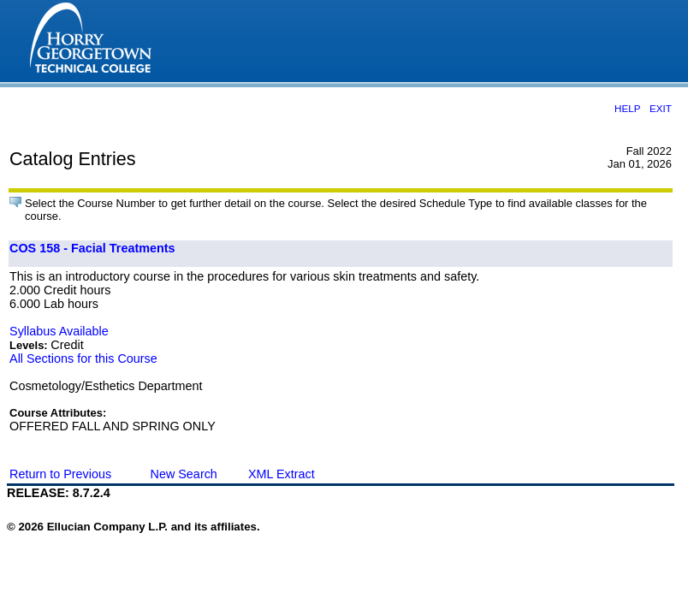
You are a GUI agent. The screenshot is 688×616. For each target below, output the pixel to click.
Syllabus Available (59, 331)
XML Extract (282, 474)
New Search (183, 474)
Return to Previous (60, 474)
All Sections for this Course (83, 358)
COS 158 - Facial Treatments (92, 248)
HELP (627, 108)
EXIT (661, 108)
